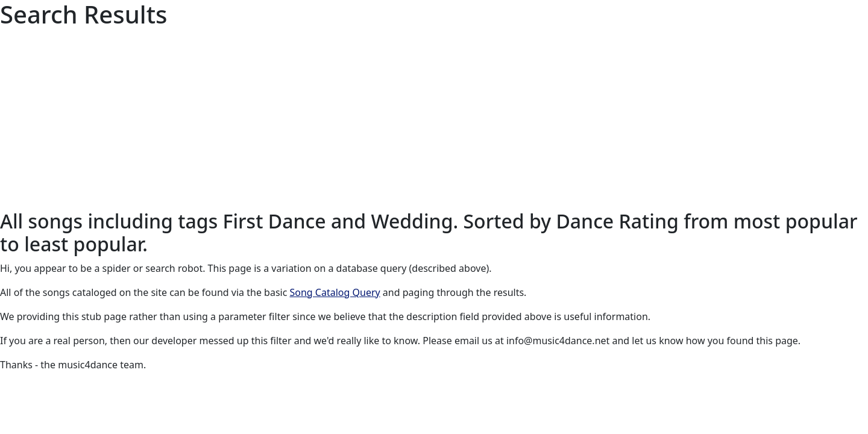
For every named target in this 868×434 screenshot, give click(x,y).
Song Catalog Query (335, 292)
